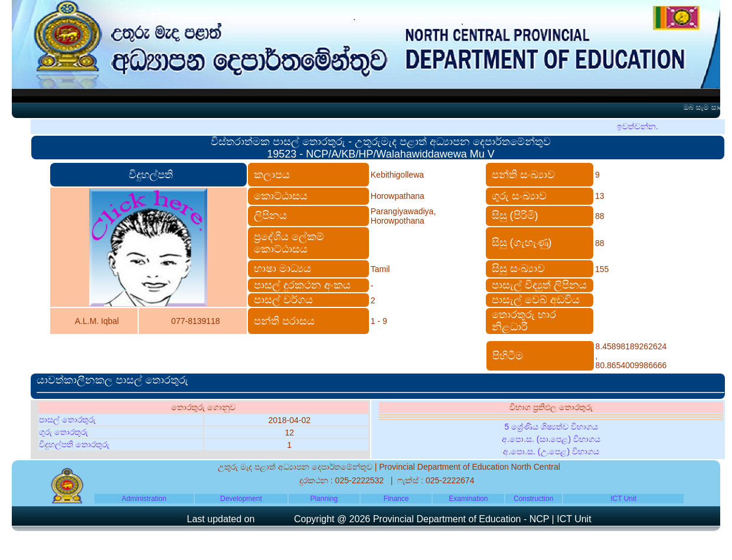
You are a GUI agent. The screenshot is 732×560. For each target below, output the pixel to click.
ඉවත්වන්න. (638, 126)
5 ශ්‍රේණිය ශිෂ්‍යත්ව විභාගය (551, 427)
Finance (396, 499)
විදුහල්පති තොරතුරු (74, 444)
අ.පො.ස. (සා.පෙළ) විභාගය (551, 439)
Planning (324, 499)
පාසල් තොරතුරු (67, 420)
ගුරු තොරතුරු (63, 432)
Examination (468, 499)
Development (241, 499)
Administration (144, 499)
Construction (533, 499)
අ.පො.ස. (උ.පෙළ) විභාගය (551, 451)
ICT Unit (623, 499)
